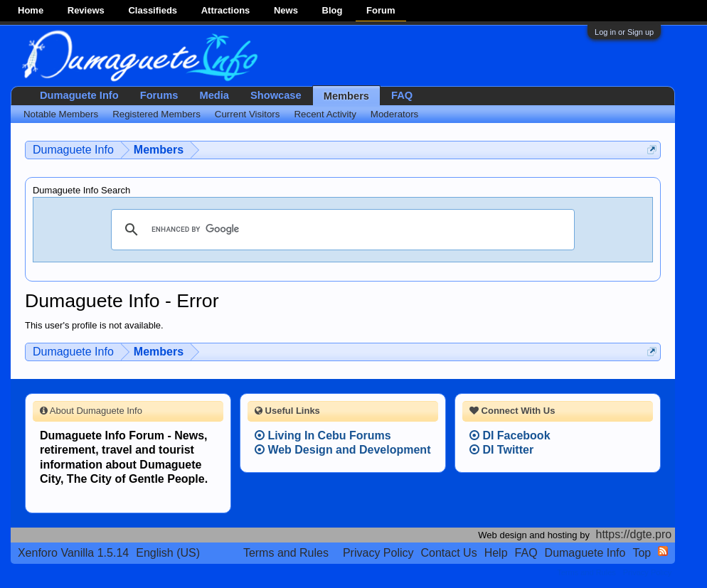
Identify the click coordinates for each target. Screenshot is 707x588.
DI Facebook (510, 435)
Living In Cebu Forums (323, 435)
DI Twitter (501, 450)
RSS (663, 551)
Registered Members (156, 114)
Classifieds (153, 10)
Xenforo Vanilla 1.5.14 (73, 553)
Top (642, 553)
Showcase (276, 95)
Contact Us (449, 553)
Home (31, 10)
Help (496, 553)
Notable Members (61, 114)
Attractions (226, 10)
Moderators (394, 114)
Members (346, 96)
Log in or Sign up (624, 32)
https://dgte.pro (634, 534)
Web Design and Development (343, 450)
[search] (341, 230)
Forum (381, 10)
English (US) (168, 553)
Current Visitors (248, 114)
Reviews (86, 10)
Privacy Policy (378, 553)
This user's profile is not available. (94, 325)
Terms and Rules (286, 553)
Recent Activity (325, 114)
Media (214, 95)
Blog (333, 10)
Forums (159, 95)
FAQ (402, 95)
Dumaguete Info (79, 95)
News (286, 10)
